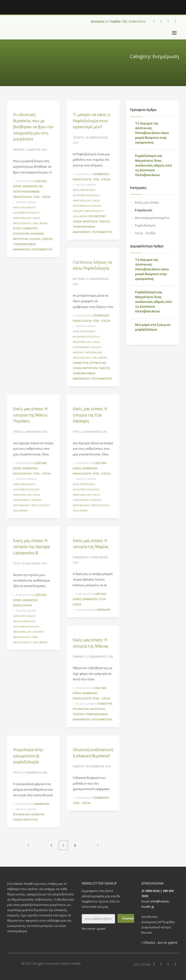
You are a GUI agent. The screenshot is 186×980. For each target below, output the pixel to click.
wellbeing (40, 223)
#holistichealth (24, 208)
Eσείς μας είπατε (147, 202)
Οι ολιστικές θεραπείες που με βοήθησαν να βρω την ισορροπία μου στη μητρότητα (33, 127)
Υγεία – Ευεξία (145, 233)
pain (35, 637)
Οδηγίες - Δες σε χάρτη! (159, 942)
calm (36, 218)
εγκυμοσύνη (21, 234)
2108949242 (137, 21)
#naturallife (22, 218)
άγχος (17, 229)
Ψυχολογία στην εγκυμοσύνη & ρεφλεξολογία (28, 756)
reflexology (22, 223)
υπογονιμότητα (42, 250)
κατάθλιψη (104, 610)
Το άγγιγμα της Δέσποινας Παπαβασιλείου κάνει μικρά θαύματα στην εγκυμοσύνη (152, 133)
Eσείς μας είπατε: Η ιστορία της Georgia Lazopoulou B (31, 547)
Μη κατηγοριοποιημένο (152, 218)
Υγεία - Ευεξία (42, 197)
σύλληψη (35, 239)
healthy (78, 211)
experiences (82, 206)
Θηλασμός (37, 234)
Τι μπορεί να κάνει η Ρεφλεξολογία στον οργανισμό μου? (91, 121)
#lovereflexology (27, 213)
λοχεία (77, 222)
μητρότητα (20, 239)
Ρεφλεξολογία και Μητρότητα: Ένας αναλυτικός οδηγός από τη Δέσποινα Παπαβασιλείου (153, 165)
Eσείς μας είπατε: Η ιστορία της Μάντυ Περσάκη (30, 415)
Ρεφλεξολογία (22, 197)
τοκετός (47, 239)
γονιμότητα (30, 229)
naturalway (94, 352)
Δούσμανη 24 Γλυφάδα (105, 21)
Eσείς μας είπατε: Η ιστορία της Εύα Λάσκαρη (90, 415)
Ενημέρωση (30, 186)
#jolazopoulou (24, 621)
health (96, 206)
